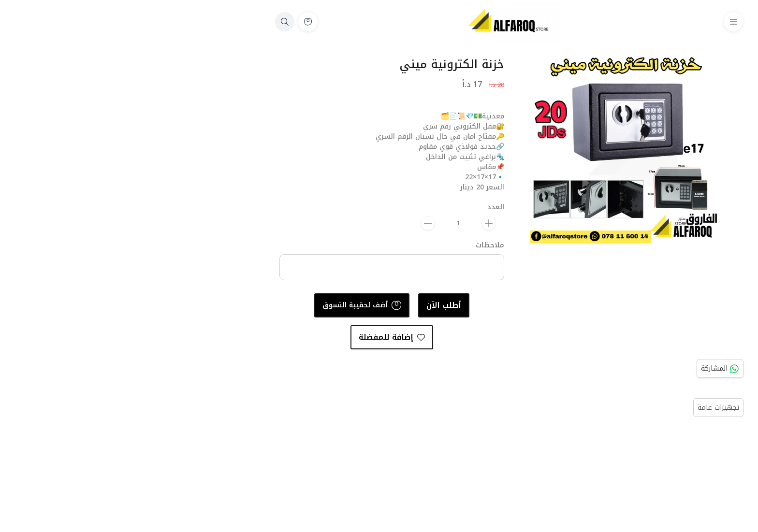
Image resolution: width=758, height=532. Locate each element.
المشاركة (590, 368)
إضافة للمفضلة (262, 337)
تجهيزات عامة (588, 408)
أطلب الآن (314, 305)
